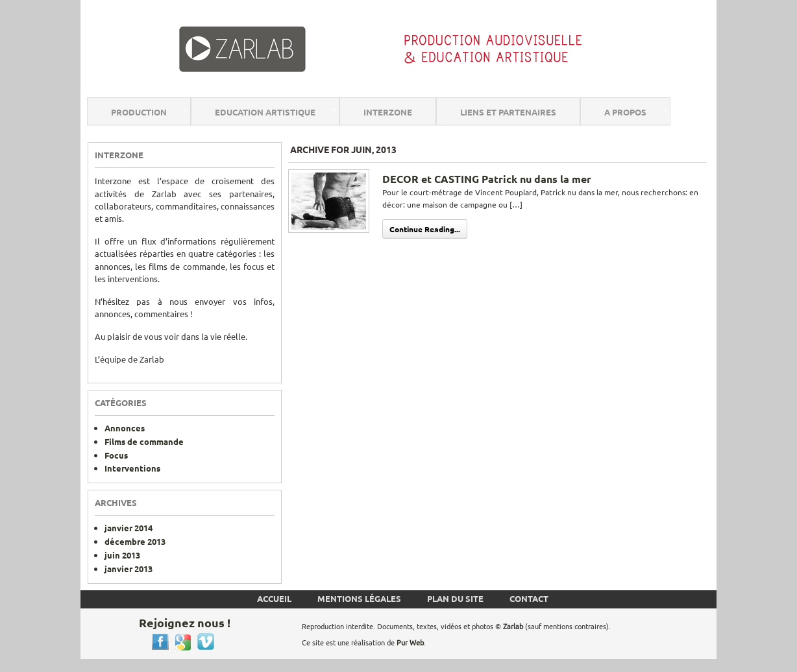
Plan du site (455, 598)
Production (139, 112)
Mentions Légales (359, 598)
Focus (116, 455)
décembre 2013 (135, 541)
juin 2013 (122, 555)
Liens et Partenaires (508, 112)
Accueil (274, 598)
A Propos (625, 112)
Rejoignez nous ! (185, 622)
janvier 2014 (129, 528)
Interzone (388, 112)
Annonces (125, 428)
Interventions (132, 468)
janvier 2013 (129, 569)
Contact (529, 598)
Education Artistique (265, 112)
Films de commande (144, 441)
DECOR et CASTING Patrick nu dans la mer (487, 179)
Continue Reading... (425, 229)
